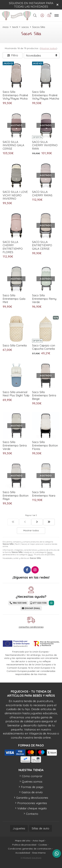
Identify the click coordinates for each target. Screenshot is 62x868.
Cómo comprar (32, 776)
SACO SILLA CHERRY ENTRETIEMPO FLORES (13, 247)
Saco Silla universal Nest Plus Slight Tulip (16, 394)
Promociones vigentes (32, 803)
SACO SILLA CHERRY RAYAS (42, 194)
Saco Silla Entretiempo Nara (44, 494)
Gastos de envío (32, 792)
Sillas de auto (41, 828)
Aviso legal (38, 841)
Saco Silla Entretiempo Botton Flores (45, 445)
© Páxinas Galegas (31, 858)
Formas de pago (32, 787)
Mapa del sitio (23, 841)
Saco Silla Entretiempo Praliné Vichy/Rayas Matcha (46, 95)
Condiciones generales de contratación (30, 849)
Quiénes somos (32, 781)
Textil (30, 554)
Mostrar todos (48, 48)
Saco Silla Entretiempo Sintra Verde (15, 445)
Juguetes (19, 828)
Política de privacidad (24, 845)
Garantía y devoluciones (32, 798)
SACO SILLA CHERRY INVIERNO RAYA (45, 145)
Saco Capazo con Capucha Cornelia (44, 347)
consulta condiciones (31, 627)
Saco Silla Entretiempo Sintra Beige (44, 395)
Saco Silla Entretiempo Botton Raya (16, 495)
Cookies (43, 845)
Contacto (32, 814)
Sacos (50, 552)
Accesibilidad (23, 853)
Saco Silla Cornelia (15, 345)
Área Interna (39, 853)
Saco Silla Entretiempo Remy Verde (44, 299)
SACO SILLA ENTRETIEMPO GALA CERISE (42, 245)
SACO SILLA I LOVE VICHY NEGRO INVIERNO (15, 195)
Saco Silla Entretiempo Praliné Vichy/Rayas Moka (15, 95)
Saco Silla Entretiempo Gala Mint (14, 299)
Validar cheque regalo (32, 808)
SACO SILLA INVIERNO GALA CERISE (13, 145)
